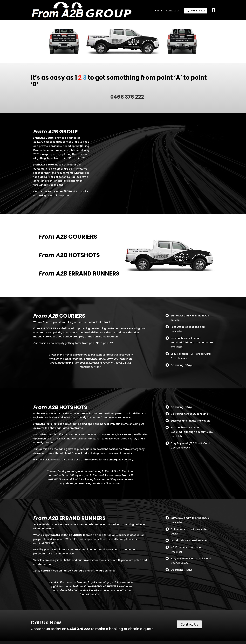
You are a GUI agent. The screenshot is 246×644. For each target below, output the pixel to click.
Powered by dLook (70, 639)
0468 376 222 (196, 10)
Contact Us (173, 11)
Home (158, 11)
